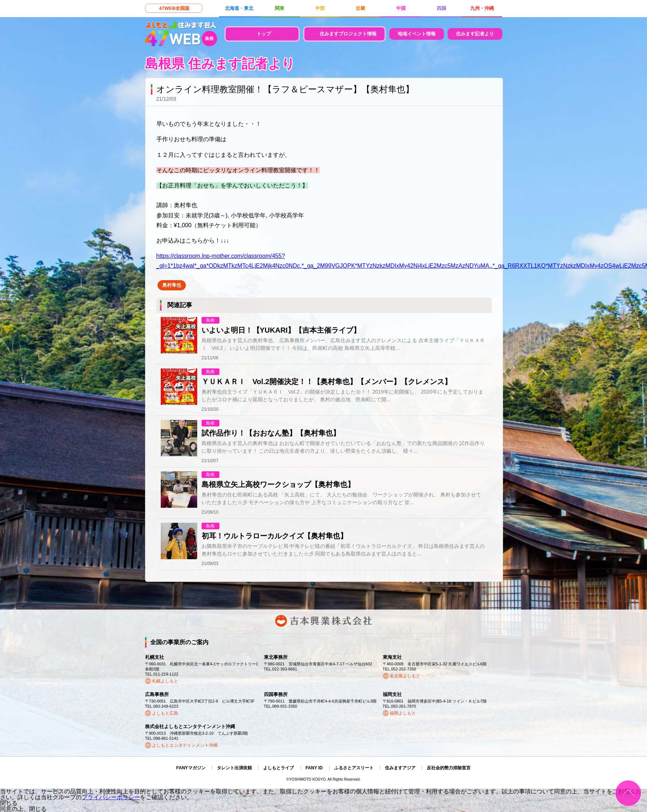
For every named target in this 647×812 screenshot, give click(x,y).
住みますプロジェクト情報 (348, 34)
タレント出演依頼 (234, 768)
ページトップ (628, 793)
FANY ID (314, 768)
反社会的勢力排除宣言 (449, 768)
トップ (264, 34)
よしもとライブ (278, 768)
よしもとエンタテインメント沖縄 (185, 745)
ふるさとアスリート (354, 768)
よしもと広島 (165, 713)
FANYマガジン (191, 768)
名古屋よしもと (405, 676)
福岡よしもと (403, 713)
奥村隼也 (172, 285)
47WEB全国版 (175, 8)
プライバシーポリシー (111, 797)
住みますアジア (400, 768)
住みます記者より (475, 34)
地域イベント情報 (417, 34)
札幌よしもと (165, 681)
